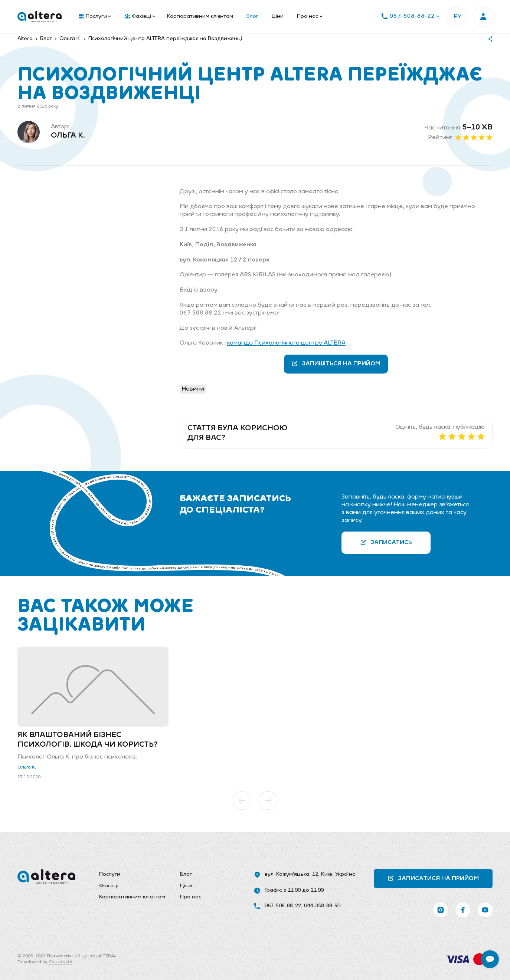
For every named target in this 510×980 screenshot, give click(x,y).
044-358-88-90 (322, 906)
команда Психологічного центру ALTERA (286, 343)
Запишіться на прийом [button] (336, 364)
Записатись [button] (386, 542)
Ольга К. (68, 136)
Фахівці (140, 17)
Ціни (278, 17)
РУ (457, 17)
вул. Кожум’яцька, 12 (291, 874)
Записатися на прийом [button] (433, 878)
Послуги (95, 17)
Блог (252, 17)
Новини (193, 389)
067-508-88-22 (283, 906)
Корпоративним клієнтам (200, 17)
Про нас (310, 17)
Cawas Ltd (61, 962)
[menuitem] (93, 17)
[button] (242, 800)
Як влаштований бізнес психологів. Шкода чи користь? (88, 740)
